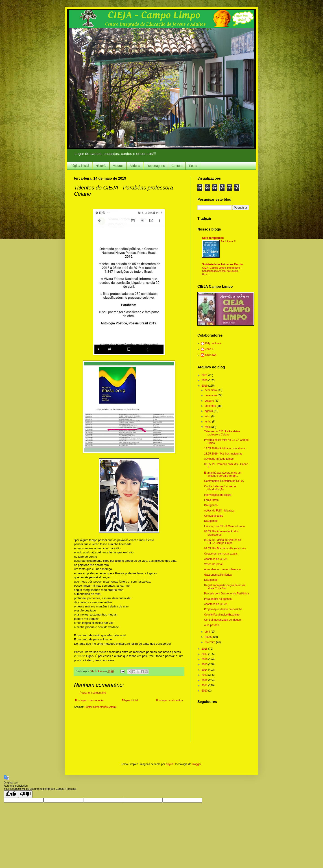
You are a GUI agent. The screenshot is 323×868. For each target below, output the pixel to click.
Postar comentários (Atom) (101, 707)
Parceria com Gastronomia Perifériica (226, 594)
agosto (209, 411)
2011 (205, 685)
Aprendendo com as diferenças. (223, 569)
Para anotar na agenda (218, 599)
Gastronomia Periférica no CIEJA (224, 481)
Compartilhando (214, 516)
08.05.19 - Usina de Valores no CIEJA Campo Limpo (223, 542)
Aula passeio (212, 625)
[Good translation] (11, 794)
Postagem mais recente (89, 700)
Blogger (197, 764)
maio (208, 427)
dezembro (211, 390)
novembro (211, 395)
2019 (205, 386)
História (101, 166)
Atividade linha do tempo (219, 459)
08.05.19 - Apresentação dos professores (221, 533)
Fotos (193, 166)
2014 (205, 670)
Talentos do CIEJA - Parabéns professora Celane (222, 433)
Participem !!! (228, 241)
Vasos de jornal (213, 564)
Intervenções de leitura (218, 495)
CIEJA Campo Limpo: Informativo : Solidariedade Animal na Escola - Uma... (222, 271)
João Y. (210, 349)
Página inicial (80, 166)
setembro (211, 406)
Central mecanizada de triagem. (223, 620)
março (209, 637)
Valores (118, 166)
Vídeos (135, 166)
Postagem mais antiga (169, 700)
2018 (205, 649)
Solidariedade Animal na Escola (222, 264)
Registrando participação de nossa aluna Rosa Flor (225, 587)
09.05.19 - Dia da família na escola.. (226, 548)
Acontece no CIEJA (216, 559)
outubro (210, 401)
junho (208, 422)
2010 (205, 691)
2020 (205, 380)
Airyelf (169, 764)
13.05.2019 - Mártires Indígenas (223, 454)
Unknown (211, 355)
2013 (205, 675)
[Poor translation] (25, 794)
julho (208, 416)
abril (208, 632)
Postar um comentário (93, 693)
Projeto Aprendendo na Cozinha (223, 609)
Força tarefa (211, 500)
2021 (205, 375)
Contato (177, 166)
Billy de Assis (213, 343)
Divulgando (211, 505)
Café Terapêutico (213, 238)
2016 (205, 659)
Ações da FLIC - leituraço (219, 511)
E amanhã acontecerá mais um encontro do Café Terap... (223, 474)
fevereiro (210, 642)
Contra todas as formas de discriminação (220, 488)
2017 (205, 654)
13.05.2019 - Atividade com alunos (225, 448)
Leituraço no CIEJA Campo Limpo (224, 526)
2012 (205, 680)
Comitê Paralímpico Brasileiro (222, 615)
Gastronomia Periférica (218, 575)
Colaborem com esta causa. (221, 554)
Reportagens (156, 166)
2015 (205, 664)
